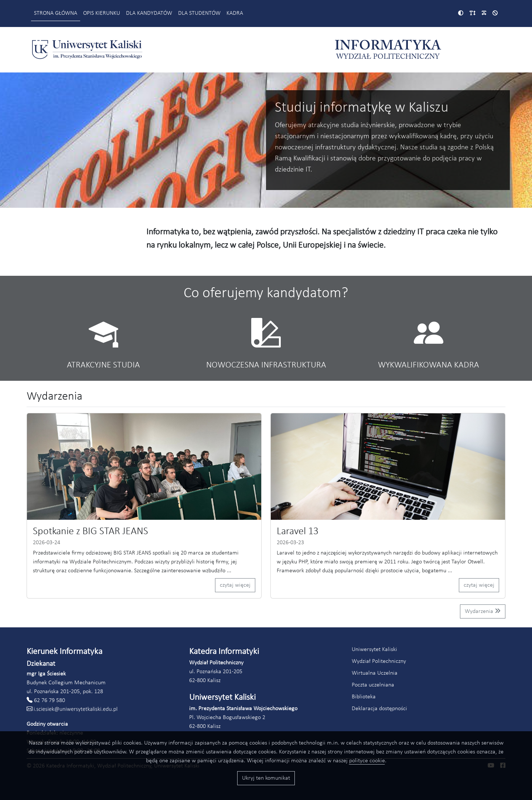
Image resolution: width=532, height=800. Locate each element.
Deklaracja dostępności (379, 709)
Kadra (235, 13)
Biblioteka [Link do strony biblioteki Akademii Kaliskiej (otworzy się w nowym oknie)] (364, 697)
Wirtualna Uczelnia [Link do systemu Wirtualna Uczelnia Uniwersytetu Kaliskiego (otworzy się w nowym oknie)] (375, 673)
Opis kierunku (102, 13)
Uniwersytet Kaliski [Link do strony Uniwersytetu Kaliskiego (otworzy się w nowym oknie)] (374, 650)
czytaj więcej (235, 585)
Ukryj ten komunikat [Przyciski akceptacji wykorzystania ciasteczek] (266, 778)
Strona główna (56, 13)
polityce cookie (367, 761)
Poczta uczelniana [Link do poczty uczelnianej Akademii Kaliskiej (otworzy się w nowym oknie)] (373, 685)
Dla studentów (199, 13)
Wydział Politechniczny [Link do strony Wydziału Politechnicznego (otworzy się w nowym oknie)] (379, 661)
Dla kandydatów (149, 13)
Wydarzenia (483, 611)
